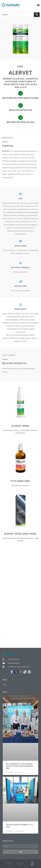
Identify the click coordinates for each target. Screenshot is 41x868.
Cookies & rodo (20, 864)
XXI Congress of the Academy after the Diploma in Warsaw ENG (19, 766)
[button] (38, 5)
